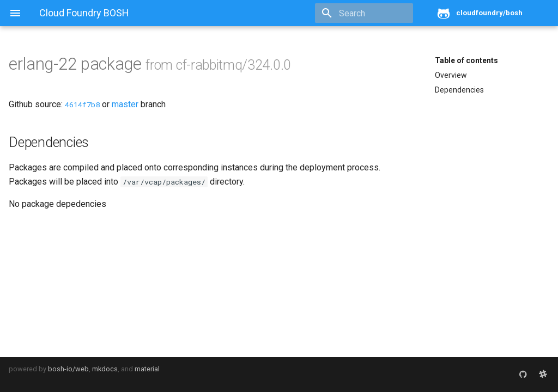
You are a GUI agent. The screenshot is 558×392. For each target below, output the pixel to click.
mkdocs (105, 369)
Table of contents (466, 60)
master (125, 104)
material (147, 369)
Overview (451, 75)
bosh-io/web (68, 369)
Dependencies (459, 90)
